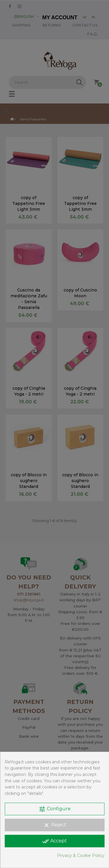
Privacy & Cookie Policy (81, 855)
